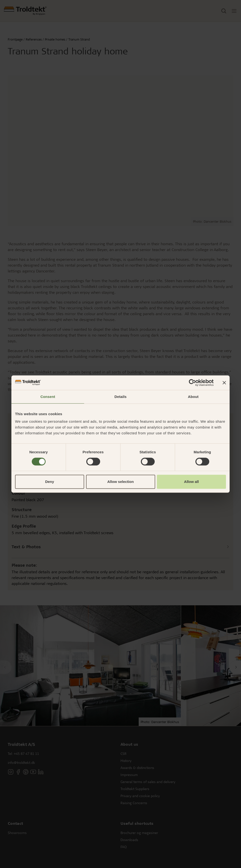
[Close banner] (224, 383)
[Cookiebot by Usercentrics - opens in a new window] (192, 383)
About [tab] (193, 397)
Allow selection (120, 482)
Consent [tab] (48, 397)
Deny (50, 482)
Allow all (191, 482)
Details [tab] (120, 397)
